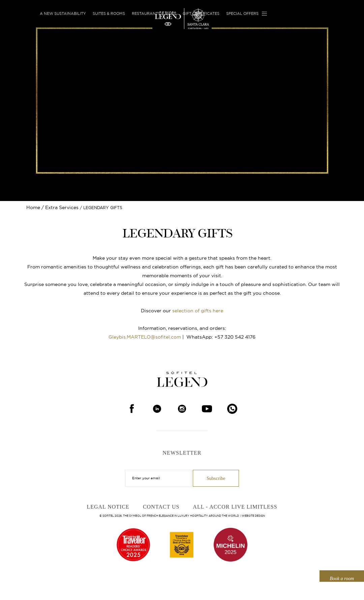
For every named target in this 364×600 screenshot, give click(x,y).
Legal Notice (108, 507)
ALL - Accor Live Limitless (235, 507)
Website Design (253, 516)
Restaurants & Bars (154, 13)
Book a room (342, 579)
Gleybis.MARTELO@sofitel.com (145, 337)
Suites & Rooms (109, 13)
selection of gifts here (198, 311)
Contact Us (161, 507)
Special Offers (242, 13)
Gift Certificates (201, 13)
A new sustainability (63, 13)
